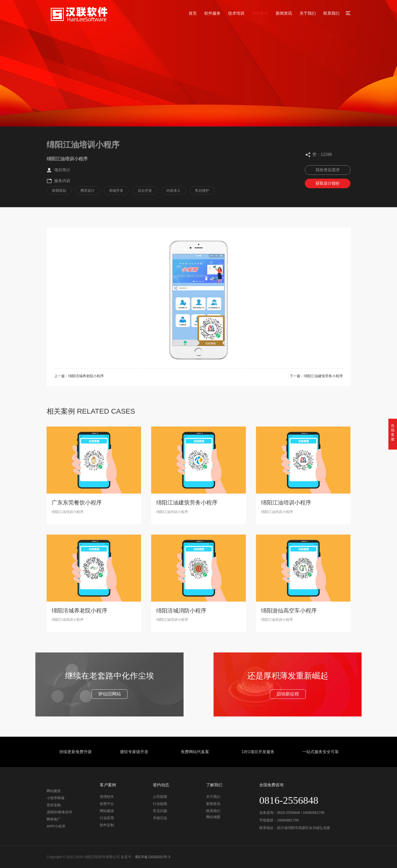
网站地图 (213, 817)
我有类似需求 (328, 170)
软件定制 (107, 825)
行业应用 (107, 818)
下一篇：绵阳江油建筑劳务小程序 (316, 376)
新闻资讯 (284, 13)
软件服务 (212, 13)
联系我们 (331, 13)
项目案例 (260, 13)
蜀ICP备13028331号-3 (153, 857)
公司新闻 (160, 797)
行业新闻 (160, 804)
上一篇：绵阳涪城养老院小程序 (79, 376)
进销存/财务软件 (59, 812)
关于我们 (308, 13)
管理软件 (107, 797)
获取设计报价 (328, 183)
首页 (193, 13)
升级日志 (160, 818)
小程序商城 (55, 798)
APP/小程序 (56, 826)
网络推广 (54, 819)
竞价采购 (54, 805)
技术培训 (236, 13)
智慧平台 (107, 804)
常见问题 (160, 811)
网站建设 (54, 791)
